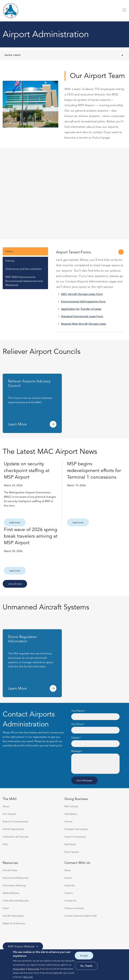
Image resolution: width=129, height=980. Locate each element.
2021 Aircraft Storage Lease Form (82, 294)
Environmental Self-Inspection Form (83, 302)
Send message (84, 780)
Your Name (78, 711)
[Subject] (95, 744)
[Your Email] (95, 730)
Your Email (77, 724)
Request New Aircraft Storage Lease (84, 324)
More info (28, 977)
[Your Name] (95, 717)
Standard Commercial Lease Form (82, 316)
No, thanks (86, 966)
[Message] (95, 764)
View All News (15, 584)
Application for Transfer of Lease (81, 309)
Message (76, 751)
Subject (75, 738)
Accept (84, 956)
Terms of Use (33, 969)
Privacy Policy (19, 969)
